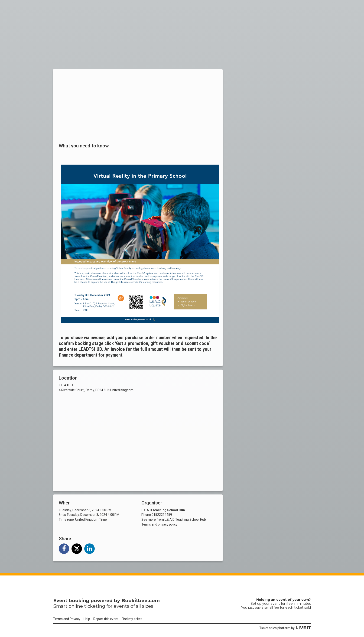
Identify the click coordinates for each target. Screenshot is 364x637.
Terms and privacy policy (159, 524)
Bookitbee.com (141, 601)
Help (87, 619)
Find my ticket (132, 619)
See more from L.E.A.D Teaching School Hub (174, 520)
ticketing (95, 606)
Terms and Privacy (67, 619)
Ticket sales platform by (285, 628)
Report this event (106, 619)
